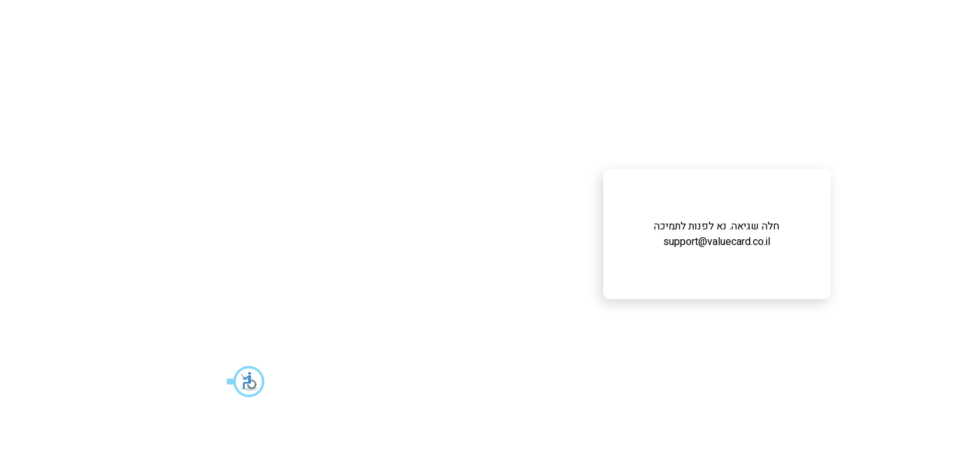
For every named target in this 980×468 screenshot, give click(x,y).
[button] (19, 382)
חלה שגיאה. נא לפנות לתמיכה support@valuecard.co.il (490, 234)
